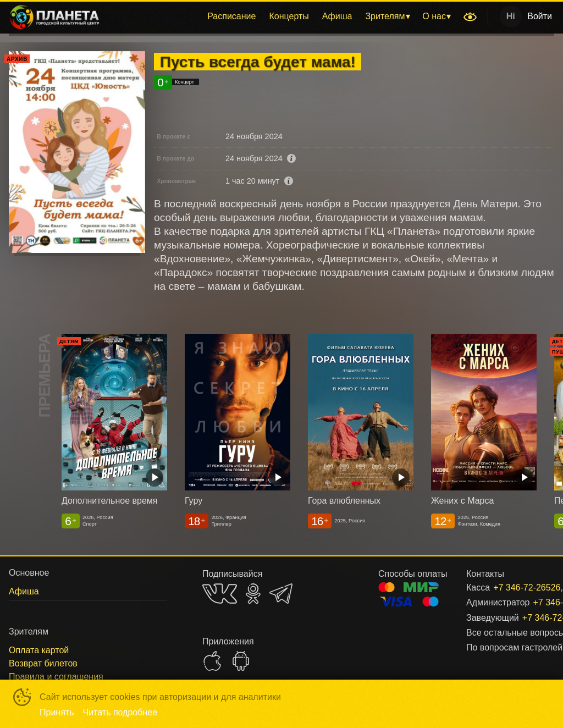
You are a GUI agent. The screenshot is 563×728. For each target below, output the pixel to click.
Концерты (289, 16)
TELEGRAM (281, 594)
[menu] (283, 16)
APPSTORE (212, 661)
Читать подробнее (120, 712)
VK (220, 594)
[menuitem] (231, 16)
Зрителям (385, 16)
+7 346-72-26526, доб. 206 (510, 588)
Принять (57, 712)
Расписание (231, 16)
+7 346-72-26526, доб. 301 (525, 618)
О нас (434, 16)
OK (253, 594)
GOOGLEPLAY (241, 661)
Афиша (337, 16)
